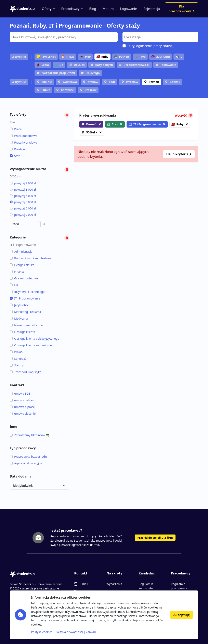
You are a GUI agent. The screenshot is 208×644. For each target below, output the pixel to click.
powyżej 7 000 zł (23, 215)
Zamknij (91, 632)
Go (59, 65)
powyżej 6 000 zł (23, 208)
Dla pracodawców (182, 9)
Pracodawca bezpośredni (29, 457)
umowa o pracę (22, 407)
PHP (85, 57)
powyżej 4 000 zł (23, 196)
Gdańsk (175, 82)
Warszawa (70, 82)
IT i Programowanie (25, 298)
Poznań (154, 82)
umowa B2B (20, 393)
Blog (93, 9)
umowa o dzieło (22, 400)
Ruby (102, 57)
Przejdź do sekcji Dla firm (155, 538)
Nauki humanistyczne (26, 325)
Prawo (16, 352)
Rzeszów (90, 90)
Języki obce (19, 305)
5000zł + (92, 132)
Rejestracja (152, 9)
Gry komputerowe (24, 278)
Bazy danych (104, 65)
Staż (15, 156)
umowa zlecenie (23, 414)
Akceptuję (182, 615)
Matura (108, 9)
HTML (68, 57)
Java (140, 57)
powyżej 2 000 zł (23, 183)
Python (122, 57)
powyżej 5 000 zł (23, 202)
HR (14, 285)
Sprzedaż (18, 359)
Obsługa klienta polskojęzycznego (35, 339)
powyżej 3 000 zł (23, 189)
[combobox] (64, 37)
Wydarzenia (114, 584)
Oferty (47, 9)
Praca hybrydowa (23, 142)
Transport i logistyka (25, 372)
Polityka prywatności (69, 632)
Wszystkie (19, 57)
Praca (16, 129)
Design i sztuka (22, 265)
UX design (93, 73)
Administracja (21, 252)
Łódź (112, 82)
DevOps (79, 65)
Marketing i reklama (25, 312)
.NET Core (161, 57)
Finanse (17, 272)
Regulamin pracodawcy (179, 586)
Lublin (46, 90)
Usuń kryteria (179, 154)
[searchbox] (63, 37)
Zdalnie (47, 82)
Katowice (67, 90)
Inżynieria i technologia (28, 292)
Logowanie (129, 9)
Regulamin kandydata (146, 586)
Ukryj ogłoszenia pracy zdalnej (150, 46)
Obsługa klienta (22, 332)
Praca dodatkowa (23, 136)
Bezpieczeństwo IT (136, 65)
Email (84, 584)
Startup (17, 365)
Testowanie (168, 65)
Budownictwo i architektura (30, 258)
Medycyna (19, 318)
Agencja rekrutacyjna (26, 463)
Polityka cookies (42, 632)
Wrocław (132, 82)
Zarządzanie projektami (58, 73)
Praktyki (17, 149)
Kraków (93, 82)
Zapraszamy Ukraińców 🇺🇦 (30, 435)
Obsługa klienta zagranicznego (32, 345)
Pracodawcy (70, 9)
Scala (43, 65)
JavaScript (46, 57)
